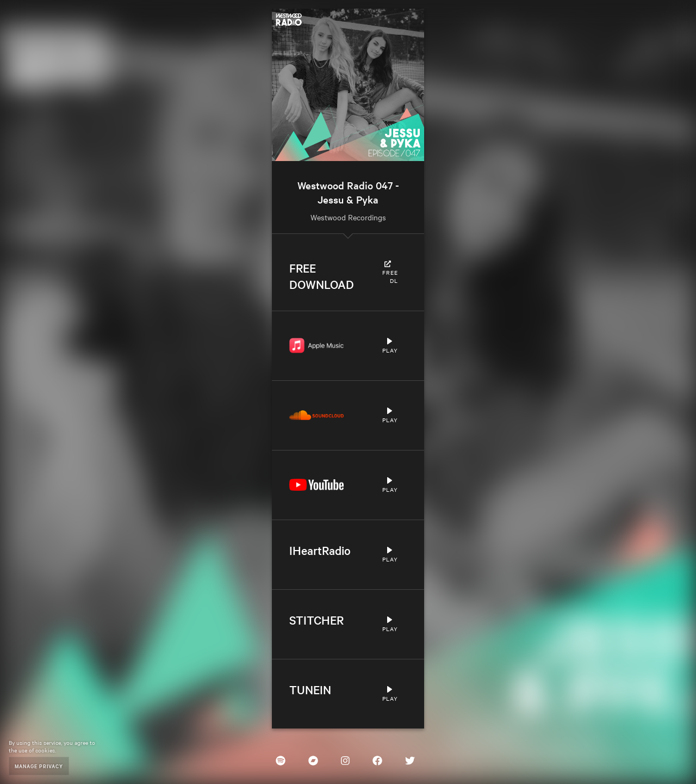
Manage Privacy (39, 766)
